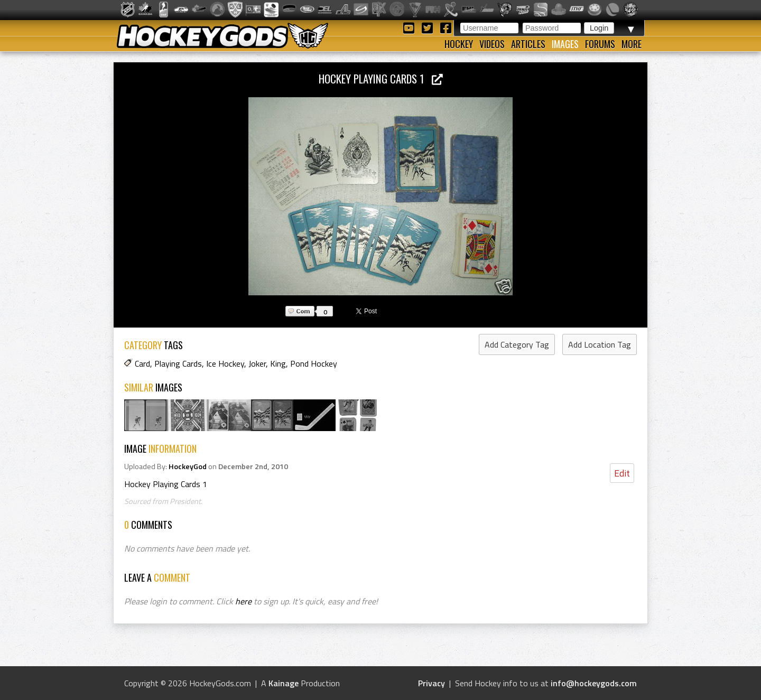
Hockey (459, 44)
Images (565, 44)
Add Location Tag (600, 344)
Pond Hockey (314, 363)
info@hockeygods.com (594, 683)
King (278, 363)
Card (142, 363)
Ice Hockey (225, 363)
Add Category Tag (517, 344)
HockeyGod (188, 466)
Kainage (284, 683)
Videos (492, 44)
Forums (600, 44)
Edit (622, 473)
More (632, 44)
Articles (528, 44)
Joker (257, 363)
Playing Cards (178, 363)
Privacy (431, 683)
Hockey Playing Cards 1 (381, 78)
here (243, 601)
